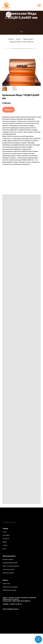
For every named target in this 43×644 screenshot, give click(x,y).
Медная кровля (28, 39)
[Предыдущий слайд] (6, 71)
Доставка (6, 535)
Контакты (6, 539)
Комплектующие (8, 573)
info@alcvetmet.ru (13, 609)
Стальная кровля (9, 569)
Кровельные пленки (9, 590)
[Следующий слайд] (37, 71)
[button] (9, 110)
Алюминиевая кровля (10, 563)
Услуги (5, 545)
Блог (4, 549)
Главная (11, 39)
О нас (5, 532)
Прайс (5, 542)
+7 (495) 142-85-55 (15, 604)
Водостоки (6, 584)
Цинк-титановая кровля (11, 566)
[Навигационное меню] (39, 5)
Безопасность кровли (10, 587)
